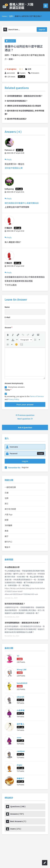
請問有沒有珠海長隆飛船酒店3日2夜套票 (23, 106)
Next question (25, 419)
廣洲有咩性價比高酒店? (16, 119)
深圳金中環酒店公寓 (14, 168)
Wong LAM (22, 669)
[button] (8, 335)
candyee (21, 751)
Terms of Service (37, 396)
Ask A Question (25, 427)
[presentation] (8, 335)
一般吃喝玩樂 (10, 487)
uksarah (20, 697)
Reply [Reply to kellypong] (8, 198)
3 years (23, 73)
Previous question (25, 415)
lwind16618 (22, 683)
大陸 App (9, 514)
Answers (34, 73)
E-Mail (7, 317)
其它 (7, 504)
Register (25, 467)
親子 (7, 536)
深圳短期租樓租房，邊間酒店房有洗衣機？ (24, 96)
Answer (8, 328)
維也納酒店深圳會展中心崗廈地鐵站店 (22, 203)
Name (7, 307)
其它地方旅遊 (10, 509)
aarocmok (10, 73)
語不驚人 (21, 724)
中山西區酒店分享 (12, 567)
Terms (8, 390)
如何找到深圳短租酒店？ (16, 101)
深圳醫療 (8, 525)
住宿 (11, 16)
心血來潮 (21, 710)
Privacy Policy (13, 399)
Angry (20, 765)
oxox (19, 737)
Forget (41, 453)
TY (18, 656)
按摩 (7, 520)
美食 (7, 531)
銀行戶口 (8, 542)
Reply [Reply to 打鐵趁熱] (8, 237)
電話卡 (7, 547)
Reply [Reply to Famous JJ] (8, 159)
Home (4, 16)
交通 (7, 493)
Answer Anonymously (14, 383)
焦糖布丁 (21, 778)
